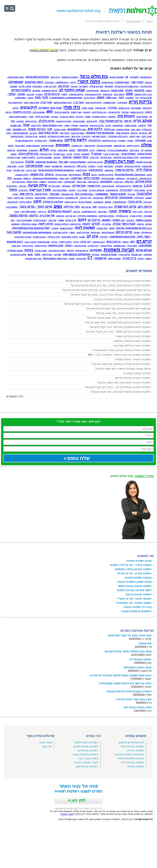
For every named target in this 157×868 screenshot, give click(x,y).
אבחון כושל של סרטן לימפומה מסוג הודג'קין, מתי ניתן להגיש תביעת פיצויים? (106, 290)
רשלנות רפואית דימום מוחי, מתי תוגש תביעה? (124, 382)
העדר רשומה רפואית (86, 762)
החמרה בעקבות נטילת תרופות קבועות (129, 691)
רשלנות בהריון (136, 750)
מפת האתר (46, 742)
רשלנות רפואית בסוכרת (137, 373)
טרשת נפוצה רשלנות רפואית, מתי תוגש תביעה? (123, 369)
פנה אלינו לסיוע (132, 476)
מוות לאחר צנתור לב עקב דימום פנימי (130, 635)
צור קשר (47, 746)
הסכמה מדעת (136, 766)
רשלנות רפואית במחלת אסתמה (132, 341)
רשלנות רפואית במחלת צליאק (133, 378)
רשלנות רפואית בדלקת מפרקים (132, 345)
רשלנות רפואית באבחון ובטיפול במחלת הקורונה (122, 299)
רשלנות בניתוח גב (88, 750)
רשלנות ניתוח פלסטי (86, 742)
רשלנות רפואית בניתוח (138, 594)
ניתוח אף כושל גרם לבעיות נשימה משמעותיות (125, 683)
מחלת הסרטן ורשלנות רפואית (134, 582)
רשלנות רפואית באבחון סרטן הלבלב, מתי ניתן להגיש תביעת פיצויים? (111, 285)
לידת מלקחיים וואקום (131, 742)
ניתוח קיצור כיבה (88, 758)
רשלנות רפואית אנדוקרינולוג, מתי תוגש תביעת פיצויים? (119, 318)
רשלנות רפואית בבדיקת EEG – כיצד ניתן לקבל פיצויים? (118, 332)
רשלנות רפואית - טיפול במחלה (133, 359)
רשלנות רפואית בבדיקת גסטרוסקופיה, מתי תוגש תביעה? (118, 322)
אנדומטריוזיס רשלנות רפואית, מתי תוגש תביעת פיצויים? (118, 308)
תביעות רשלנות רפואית (138, 578)
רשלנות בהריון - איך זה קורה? (134, 573)
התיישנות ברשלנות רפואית (136, 611)
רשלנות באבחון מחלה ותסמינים (133, 569)
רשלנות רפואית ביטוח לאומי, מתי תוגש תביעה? (123, 313)
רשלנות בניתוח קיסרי (132, 746)
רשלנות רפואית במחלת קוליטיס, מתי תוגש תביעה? (121, 364)
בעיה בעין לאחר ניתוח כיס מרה (134, 699)
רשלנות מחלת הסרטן (86, 746)
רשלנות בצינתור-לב (140, 659)
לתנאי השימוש (67, 814)
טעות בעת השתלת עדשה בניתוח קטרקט (128, 651)
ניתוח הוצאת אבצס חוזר (137, 707)
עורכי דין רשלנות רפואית (138, 607)
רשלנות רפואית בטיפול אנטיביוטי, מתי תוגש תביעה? (121, 392)
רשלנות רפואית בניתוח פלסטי (135, 586)
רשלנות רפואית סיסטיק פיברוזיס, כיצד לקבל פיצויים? (120, 327)
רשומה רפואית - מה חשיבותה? (134, 603)
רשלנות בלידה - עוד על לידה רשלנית (131, 565)
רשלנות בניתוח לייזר (132, 762)
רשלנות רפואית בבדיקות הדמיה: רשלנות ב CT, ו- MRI (119, 355)
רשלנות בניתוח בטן (87, 766)
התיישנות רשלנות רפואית (129, 754)
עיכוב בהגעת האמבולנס (138, 667)
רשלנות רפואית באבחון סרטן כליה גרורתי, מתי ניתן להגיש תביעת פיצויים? (108, 281)
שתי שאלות (145, 643)
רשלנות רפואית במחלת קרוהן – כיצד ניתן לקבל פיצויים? (118, 387)
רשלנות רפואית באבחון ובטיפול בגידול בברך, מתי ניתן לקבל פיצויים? (111, 295)
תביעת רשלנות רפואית (131, 758)
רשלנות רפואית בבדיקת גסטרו (133, 336)
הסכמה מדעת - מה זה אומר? (134, 599)
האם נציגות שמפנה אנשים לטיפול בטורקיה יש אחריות (121, 675)
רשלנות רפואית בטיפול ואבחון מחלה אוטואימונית (122, 350)
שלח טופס (79, 458)
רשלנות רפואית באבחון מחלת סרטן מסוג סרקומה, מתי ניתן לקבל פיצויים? (107, 304)
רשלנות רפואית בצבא (85, 754)
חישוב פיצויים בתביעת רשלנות (134, 590)
